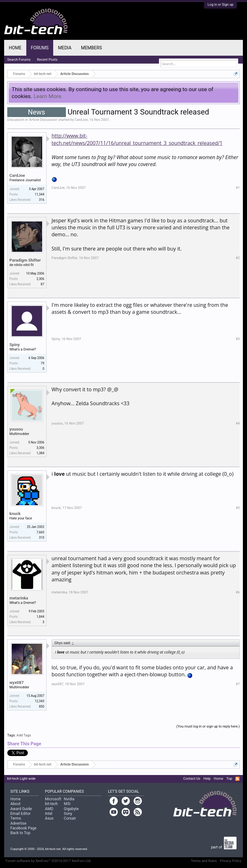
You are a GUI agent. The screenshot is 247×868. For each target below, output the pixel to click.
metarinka (19, 598)
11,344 (40, 194)
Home (15, 48)
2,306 (40, 279)
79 (43, 363)
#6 (238, 592)
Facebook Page (23, 828)
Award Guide (21, 809)
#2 (238, 258)
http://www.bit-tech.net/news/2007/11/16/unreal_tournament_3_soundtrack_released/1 (137, 139)
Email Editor (21, 814)
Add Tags (24, 735)
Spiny (15, 345)
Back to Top (20, 833)
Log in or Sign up (220, 5)
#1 (238, 188)
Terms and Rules (204, 861)
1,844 (40, 617)
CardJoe (81, 120)
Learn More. (48, 96)
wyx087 (17, 682)
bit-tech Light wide (22, 779)
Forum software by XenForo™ (49, 861)
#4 (238, 423)
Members (92, 48)
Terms (16, 818)
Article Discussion (43, 120)
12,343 (40, 701)
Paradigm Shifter (25, 260)
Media (65, 48)
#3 (238, 339)
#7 (238, 684)
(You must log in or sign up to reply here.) (208, 726)
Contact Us (192, 779)
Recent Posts (47, 60)
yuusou (16, 429)
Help (207, 779)
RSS (237, 779)
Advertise (18, 823)
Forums (40, 48)
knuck (15, 514)
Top (229, 779)
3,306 (40, 448)
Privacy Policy (231, 861)
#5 (238, 508)
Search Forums (19, 60)
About (16, 804)
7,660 (40, 532)
